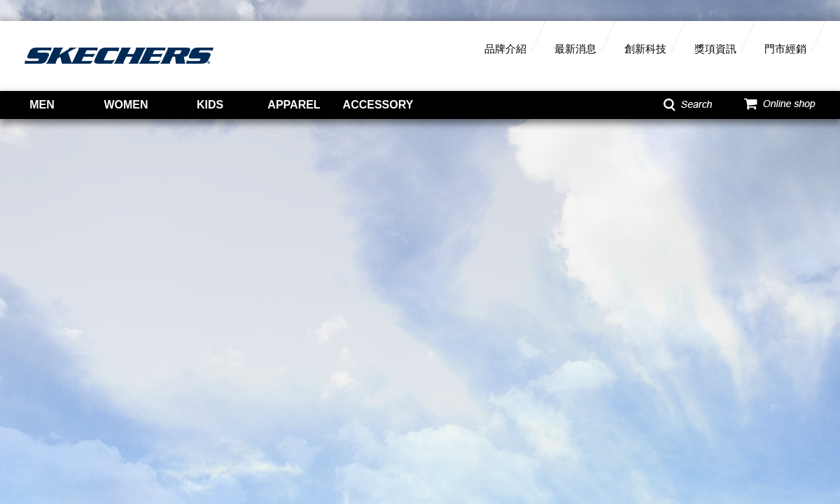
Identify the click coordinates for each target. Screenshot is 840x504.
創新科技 (645, 49)
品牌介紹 (505, 49)
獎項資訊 (715, 49)
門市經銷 (785, 49)
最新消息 (575, 49)
